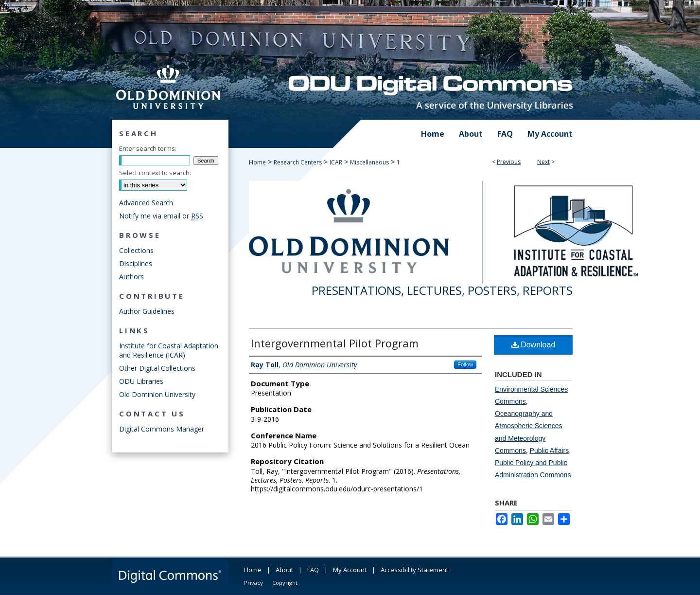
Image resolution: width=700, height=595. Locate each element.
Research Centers (298, 162)
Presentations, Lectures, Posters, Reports (442, 290)
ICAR (336, 162)
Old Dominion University (157, 394)
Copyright (285, 583)
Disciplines (136, 263)
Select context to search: (155, 173)
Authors (131, 277)
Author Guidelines (147, 311)
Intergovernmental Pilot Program (335, 343)
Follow (465, 364)
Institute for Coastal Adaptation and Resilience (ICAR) (169, 350)
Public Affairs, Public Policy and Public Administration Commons (533, 463)
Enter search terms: (148, 148)
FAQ (313, 570)
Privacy (254, 583)
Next (543, 162)
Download (534, 345)
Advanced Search (146, 203)
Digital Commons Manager (162, 429)
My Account (350, 570)
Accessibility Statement (414, 570)
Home (257, 162)
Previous (509, 162)
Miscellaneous (369, 162)
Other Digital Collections (157, 368)
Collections (136, 250)
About (284, 570)
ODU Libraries (141, 381)
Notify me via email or (161, 216)
